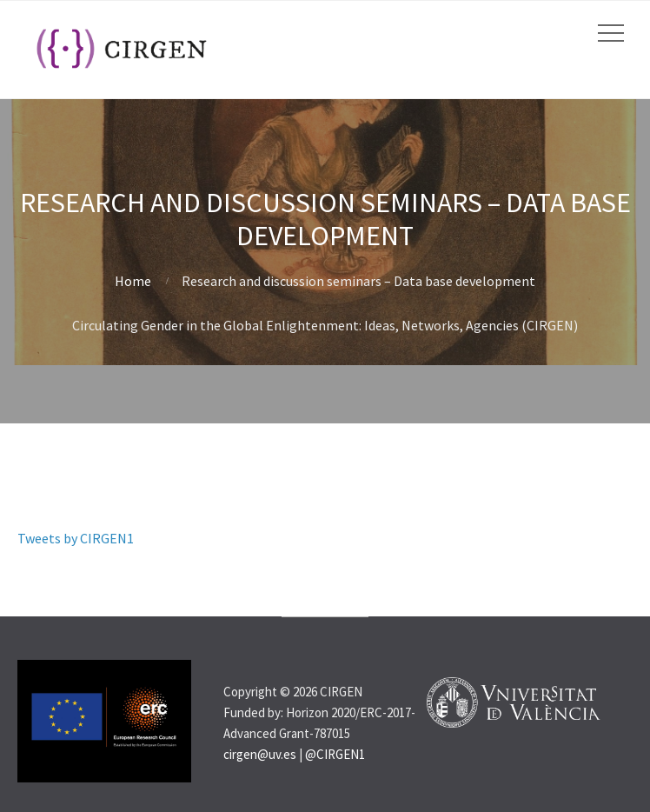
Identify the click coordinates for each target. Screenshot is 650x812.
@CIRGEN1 (335, 754)
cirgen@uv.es (260, 754)
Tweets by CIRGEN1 (76, 538)
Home (133, 281)
